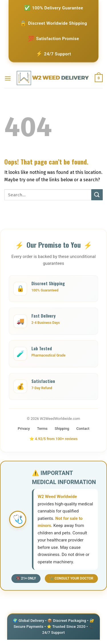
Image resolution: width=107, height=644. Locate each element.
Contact (83, 429)
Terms (42, 429)
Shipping (62, 429)
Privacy (24, 429)
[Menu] (8, 78)
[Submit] (97, 195)
